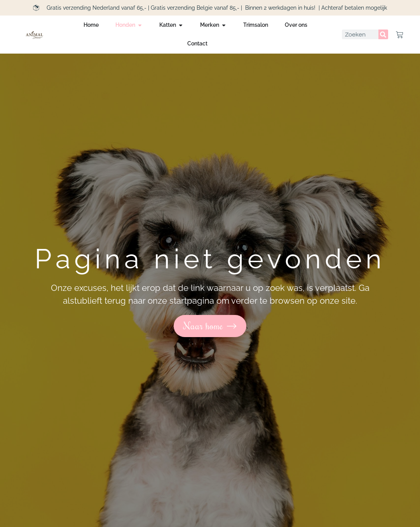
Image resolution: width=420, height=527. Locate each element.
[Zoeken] (383, 34)
